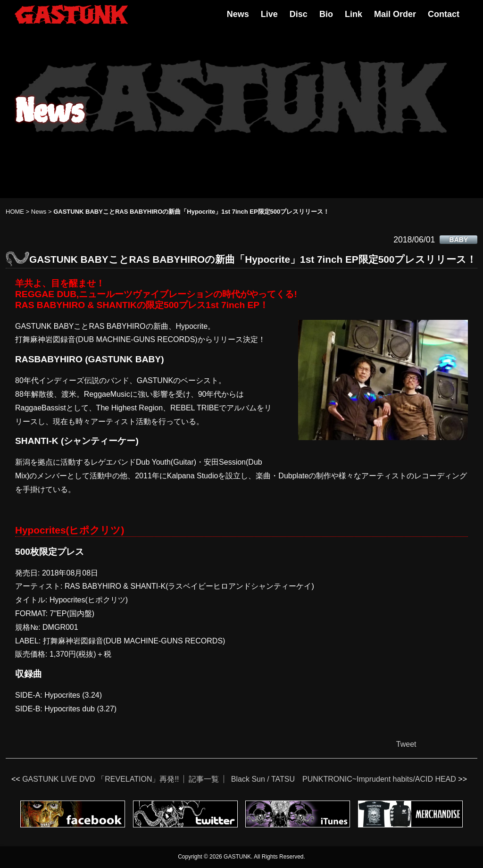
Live (269, 14)
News (238, 14)
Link (354, 14)
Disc (299, 14)
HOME (15, 212)
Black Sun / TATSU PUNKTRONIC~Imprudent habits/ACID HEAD (344, 779)
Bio (326, 14)
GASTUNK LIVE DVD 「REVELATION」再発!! (100, 779)
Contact (444, 14)
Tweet (406, 744)
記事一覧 (204, 779)
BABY (458, 240)
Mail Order (395, 14)
